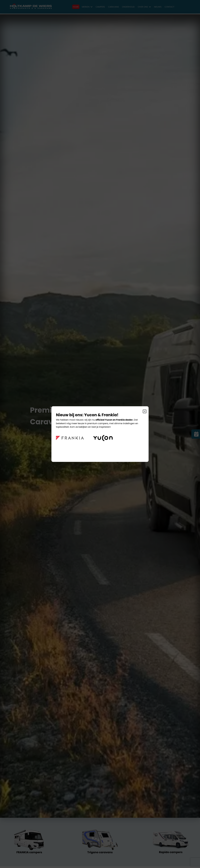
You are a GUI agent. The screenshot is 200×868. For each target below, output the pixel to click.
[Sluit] (145, 411)
